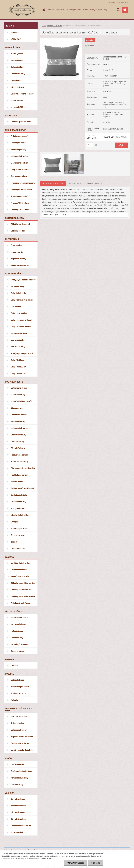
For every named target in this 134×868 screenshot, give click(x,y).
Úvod (44, 26)
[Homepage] (43, 10)
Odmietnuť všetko (76, 863)
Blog (105, 10)
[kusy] (90, 145)
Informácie (60, 10)
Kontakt (51, 10)
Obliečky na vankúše (55, 26)
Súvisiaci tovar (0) (94, 183)
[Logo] (22, 10)
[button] (85, 215)
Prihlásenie (111, 2)
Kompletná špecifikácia (53, 183)
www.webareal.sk (28, 850)
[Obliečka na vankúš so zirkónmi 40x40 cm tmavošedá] (61, 39)
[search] (118, 10)
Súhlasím (96, 863)
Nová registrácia (122, 2)
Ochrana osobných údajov (93, 10)
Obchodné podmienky (74, 10)
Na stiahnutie (75, 183)
